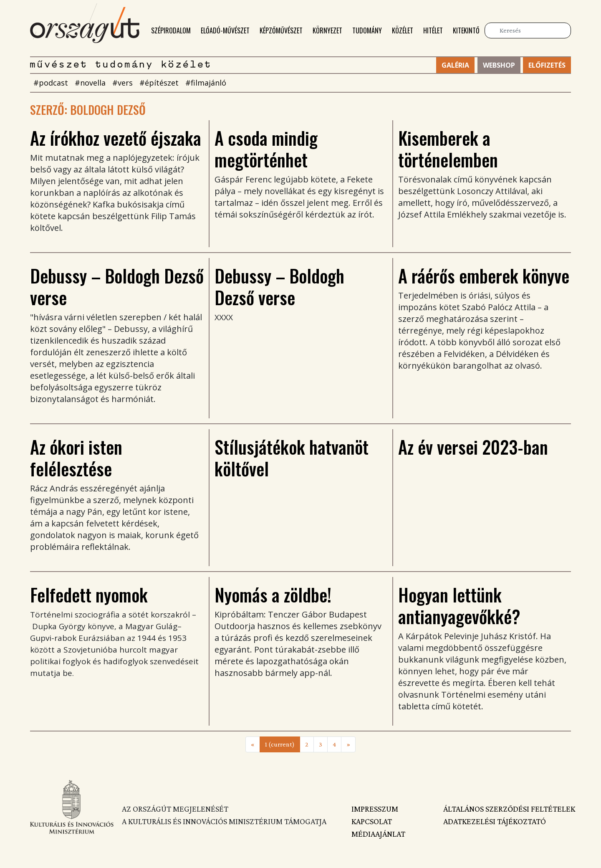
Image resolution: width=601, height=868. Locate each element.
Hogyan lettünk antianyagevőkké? (459, 605)
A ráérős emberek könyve (484, 276)
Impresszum (375, 809)
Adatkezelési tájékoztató (495, 821)
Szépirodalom (171, 30)
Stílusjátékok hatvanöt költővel (292, 458)
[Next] (348, 744)
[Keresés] (528, 30)
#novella (90, 83)
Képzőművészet (281, 30)
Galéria (455, 65)
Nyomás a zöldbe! (273, 595)
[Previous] (253, 744)
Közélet (403, 30)
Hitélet (433, 30)
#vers (122, 83)
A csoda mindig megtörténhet (266, 149)
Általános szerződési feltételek (507, 809)
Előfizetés (547, 65)
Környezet (327, 30)
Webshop (499, 65)
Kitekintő (466, 30)
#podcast (51, 83)
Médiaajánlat (378, 834)
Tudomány (367, 30)
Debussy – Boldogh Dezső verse (117, 286)
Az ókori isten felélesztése (76, 458)
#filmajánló (206, 83)
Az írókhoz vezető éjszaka (116, 138)
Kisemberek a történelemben (448, 149)
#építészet (159, 83)
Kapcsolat (372, 821)
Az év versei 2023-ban (473, 447)
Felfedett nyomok (89, 595)
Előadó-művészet (225, 30)
